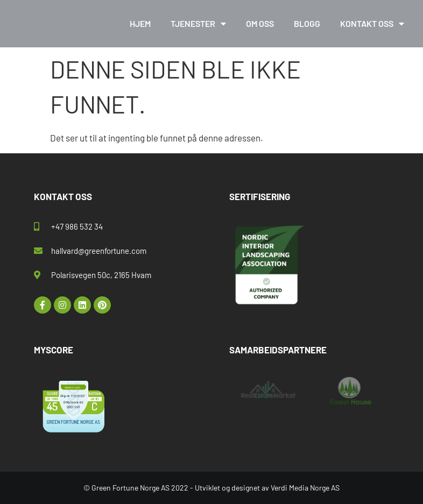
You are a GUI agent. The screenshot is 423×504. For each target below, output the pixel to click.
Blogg (307, 23)
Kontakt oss (372, 24)
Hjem (140, 23)
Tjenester (198, 24)
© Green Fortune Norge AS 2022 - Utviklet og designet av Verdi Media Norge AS (211, 488)
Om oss (260, 23)
